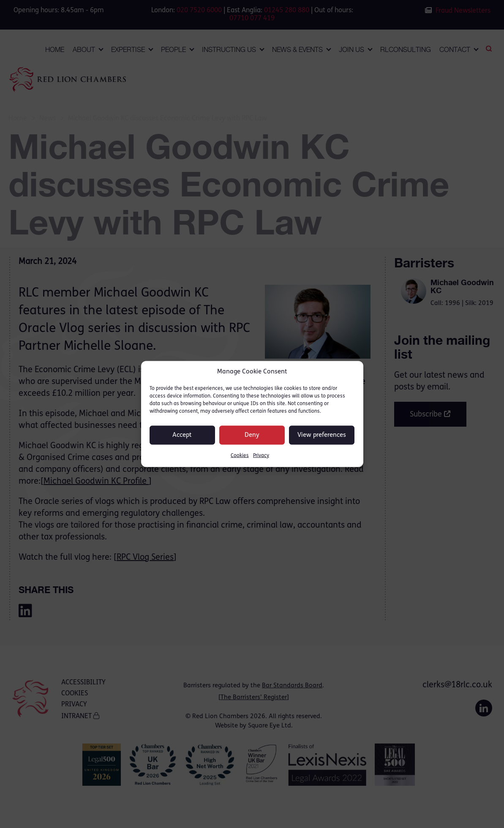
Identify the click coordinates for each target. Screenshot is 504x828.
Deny (252, 435)
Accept (182, 435)
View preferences (322, 435)
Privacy (261, 456)
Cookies (240, 456)
